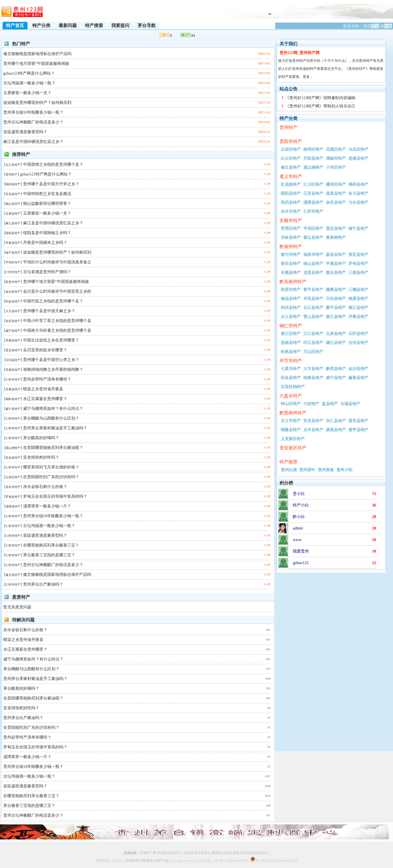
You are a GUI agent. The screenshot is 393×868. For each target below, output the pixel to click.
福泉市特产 (313, 254)
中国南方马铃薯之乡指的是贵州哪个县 (57, 330)
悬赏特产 (21, 597)
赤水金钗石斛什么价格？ (45, 487)
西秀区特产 (291, 228)
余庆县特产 (13, 321)
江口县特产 (313, 334)
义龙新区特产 (293, 439)
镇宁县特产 (13, 253)
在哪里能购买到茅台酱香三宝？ (51, 545)
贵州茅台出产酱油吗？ (43, 584)
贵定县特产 (358, 254)
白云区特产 (291, 158)
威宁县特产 (13, 331)
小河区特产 (336, 167)
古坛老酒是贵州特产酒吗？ (47, 272)
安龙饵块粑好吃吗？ (41, 457)
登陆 (375, 26)
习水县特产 (358, 202)
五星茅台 (204, 853)
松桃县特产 (291, 352)
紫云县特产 (313, 237)
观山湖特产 (13, 448)
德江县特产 (336, 343)
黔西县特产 (336, 369)
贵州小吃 (344, 470)
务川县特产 (358, 193)
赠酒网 (216, 853)
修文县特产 (13, 575)
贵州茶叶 (307, 470)
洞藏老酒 (190, 853)
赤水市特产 (13, 487)
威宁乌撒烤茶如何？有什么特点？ (53, 408)
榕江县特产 (358, 308)
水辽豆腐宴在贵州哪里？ (45, 399)
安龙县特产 (13, 194)
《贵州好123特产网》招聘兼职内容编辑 (320, 98)
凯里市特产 (13, 282)
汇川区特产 (313, 184)
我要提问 (120, 26)
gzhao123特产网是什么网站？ (29, 73)
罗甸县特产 (13, 497)
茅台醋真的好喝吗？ (41, 438)
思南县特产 (291, 343)
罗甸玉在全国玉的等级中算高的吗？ (55, 496)
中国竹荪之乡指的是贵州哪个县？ (53, 301)
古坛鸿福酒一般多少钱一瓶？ (29, 83)
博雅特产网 (148, 853)
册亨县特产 (358, 430)
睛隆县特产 (291, 430)
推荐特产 (21, 154)
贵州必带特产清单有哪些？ (47, 379)
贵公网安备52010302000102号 (277, 861)
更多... (308, 77)
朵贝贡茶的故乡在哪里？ (45, 350)
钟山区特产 (291, 404)
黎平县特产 (336, 308)
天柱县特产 (336, 299)
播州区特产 (336, 184)
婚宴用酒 (239, 853)
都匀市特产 (291, 254)
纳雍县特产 (313, 378)
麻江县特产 (13, 223)
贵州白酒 (289, 470)
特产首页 (15, 26)
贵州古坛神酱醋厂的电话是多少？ (33, 122)
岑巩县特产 (313, 299)
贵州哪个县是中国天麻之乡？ (49, 311)
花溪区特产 (336, 149)
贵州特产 (12, 175)
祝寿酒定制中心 (258, 853)
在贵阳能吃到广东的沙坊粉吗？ (51, 477)
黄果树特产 (336, 237)
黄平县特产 (313, 290)
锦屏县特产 (358, 299)
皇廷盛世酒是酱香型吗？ (25, 132)
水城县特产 (350, 404)
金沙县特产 (13, 292)
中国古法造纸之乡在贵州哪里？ (51, 340)
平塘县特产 (336, 264)
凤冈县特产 (291, 202)
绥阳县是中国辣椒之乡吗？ (47, 233)
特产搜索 (94, 26)
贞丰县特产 (313, 430)
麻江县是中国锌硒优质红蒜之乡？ (33, 142)
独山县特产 (13, 204)
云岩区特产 (13, 477)
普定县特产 (13, 350)
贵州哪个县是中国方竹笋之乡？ (51, 184)
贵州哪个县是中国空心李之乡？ (51, 360)
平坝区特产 (13, 262)
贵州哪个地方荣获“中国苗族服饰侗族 (36, 63)
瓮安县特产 (291, 264)
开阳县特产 (313, 158)
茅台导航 (147, 26)
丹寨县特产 (13, 243)
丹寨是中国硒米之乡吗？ (45, 242)
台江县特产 (13, 165)
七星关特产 (291, 369)
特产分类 (41, 26)
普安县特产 (358, 421)
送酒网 (227, 853)
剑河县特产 (291, 308)
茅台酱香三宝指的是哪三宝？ (49, 555)
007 (217, 861)
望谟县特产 (336, 430)
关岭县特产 (291, 237)
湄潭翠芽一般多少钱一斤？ (47, 506)
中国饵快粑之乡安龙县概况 (47, 194)
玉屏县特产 (13, 214)
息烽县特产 (358, 158)
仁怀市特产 (13, 272)
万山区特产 (313, 352)
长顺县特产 (291, 273)
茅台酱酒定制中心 (170, 853)
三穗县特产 (358, 290)
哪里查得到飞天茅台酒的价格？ (51, 467)
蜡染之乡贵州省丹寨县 (43, 389)
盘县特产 (330, 404)
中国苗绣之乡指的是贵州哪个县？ (53, 164)
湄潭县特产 (13, 506)
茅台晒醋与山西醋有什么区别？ (51, 418)
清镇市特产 (336, 158)
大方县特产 (13, 311)
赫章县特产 (358, 378)
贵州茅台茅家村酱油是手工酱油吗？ (55, 428)
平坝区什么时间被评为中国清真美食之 (57, 262)
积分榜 (286, 483)
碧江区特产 (291, 334)
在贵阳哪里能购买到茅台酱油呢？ (53, 448)
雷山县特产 (313, 317)
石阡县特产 (358, 334)
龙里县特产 (313, 273)
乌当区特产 (358, 149)
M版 (388, 26)
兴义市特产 (291, 421)
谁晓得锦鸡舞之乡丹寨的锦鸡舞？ (53, 369)
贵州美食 (326, 470)
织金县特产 (13, 301)
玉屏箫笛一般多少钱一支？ (27, 93)
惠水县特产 (336, 273)
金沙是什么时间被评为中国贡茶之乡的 (57, 291)
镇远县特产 (291, 299)
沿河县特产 (13, 360)
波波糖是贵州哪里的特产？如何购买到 (37, 103)
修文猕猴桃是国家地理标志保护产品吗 (37, 54)
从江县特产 (291, 317)
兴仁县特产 (336, 421)
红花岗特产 (291, 184)
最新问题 (68, 26)
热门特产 (21, 44)
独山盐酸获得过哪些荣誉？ (47, 203)
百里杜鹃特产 (293, 387)
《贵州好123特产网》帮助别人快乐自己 (320, 106)
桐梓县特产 (13, 184)
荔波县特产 (336, 254)
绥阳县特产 (13, 233)
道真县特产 (336, 193)
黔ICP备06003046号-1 (235, 861)
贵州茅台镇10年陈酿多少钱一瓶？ (33, 112)
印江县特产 (313, 343)
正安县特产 (313, 193)
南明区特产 (313, 149)
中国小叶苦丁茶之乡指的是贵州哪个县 (57, 321)
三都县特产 (358, 273)
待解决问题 (23, 620)
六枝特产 (311, 404)
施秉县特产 (336, 290)
